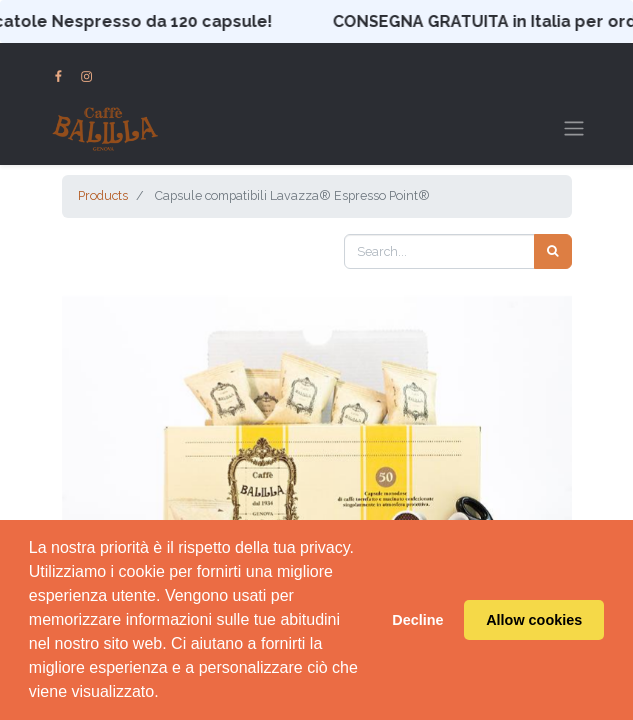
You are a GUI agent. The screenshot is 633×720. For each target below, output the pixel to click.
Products (103, 195)
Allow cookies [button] (534, 620)
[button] (100, 469)
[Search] (553, 251)
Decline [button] (417, 620)
